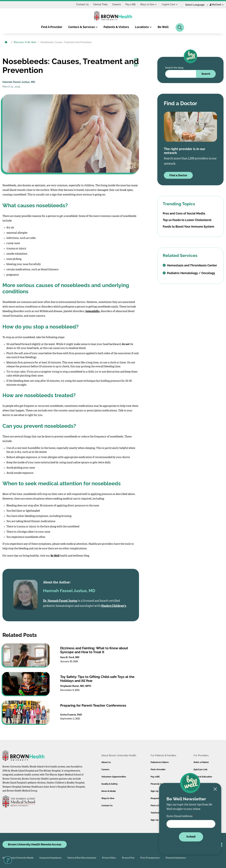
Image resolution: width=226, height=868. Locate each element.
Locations (143, 27)
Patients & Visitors (116, 27)
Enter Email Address (179, 816)
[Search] (180, 28)
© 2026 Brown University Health (18, 858)
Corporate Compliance (50, 858)
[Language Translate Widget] (196, 5)
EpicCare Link (200, 769)
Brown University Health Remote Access (35, 844)
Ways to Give (148, 4)
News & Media (109, 791)
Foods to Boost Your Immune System (188, 227)
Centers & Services (83, 27)
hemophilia (93, 311)
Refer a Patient (201, 762)
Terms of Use (128, 858)
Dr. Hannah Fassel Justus (60, 601)
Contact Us (82, 4)
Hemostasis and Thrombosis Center (190, 265)
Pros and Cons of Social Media (184, 213)
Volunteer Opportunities (114, 777)
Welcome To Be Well (25, 42)
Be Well (163, 27)
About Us (106, 762)
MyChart (217, 5)
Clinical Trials (100, 4)
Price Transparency (150, 858)
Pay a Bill (130, 4)
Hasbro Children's (114, 606)
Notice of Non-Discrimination (82, 858)
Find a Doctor (178, 175)
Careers (117, 4)
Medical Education (203, 777)
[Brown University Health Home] (6, 43)
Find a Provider (158, 769)
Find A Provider (52, 27)
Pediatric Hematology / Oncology (189, 273)
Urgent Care (170, 4)
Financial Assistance (176, 858)
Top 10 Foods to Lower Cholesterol (187, 220)
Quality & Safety (109, 784)
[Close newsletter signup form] (215, 789)
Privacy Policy (109, 858)
